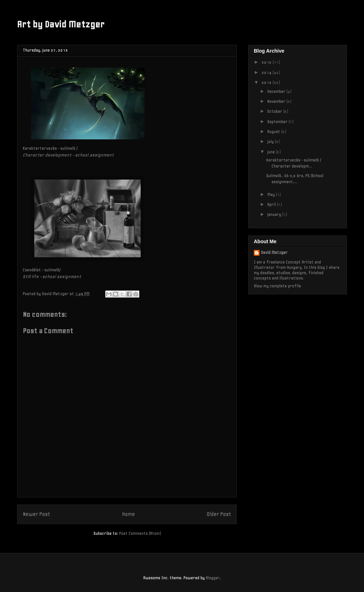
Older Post (219, 514)
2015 (267, 62)
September (278, 122)
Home (128, 514)
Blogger (213, 578)
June (272, 152)
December (277, 91)
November (277, 101)
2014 (267, 73)
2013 (267, 82)
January (275, 214)
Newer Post (36, 514)
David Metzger (274, 252)
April (272, 204)
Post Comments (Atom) (140, 533)
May (272, 194)
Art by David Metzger (61, 24)
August (274, 132)
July (271, 142)
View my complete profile (277, 286)
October (275, 111)
